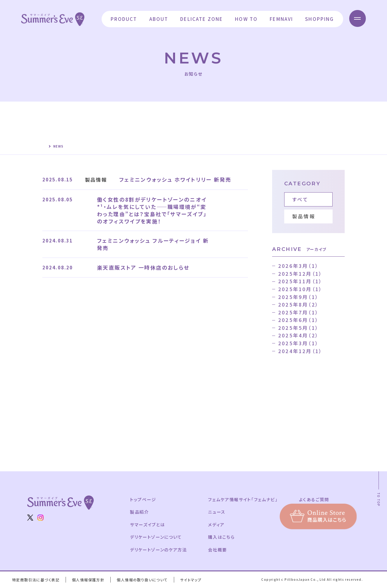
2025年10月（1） (300, 289)
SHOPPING (318, 19)
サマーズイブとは (148, 525)
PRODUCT (122, 19)
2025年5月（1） (298, 328)
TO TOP (379, 500)
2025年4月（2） (298, 335)
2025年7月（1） (298, 312)
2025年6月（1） (298, 320)
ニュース (218, 512)
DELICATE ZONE (200, 19)
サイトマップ (193, 580)
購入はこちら (223, 537)
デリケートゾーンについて (157, 537)
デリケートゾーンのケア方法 (159, 550)
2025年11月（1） (300, 281)
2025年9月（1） (298, 297)
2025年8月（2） (298, 304)
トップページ (143, 499)
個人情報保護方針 (89, 580)
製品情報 (304, 216)
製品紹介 (140, 512)
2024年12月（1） (300, 351)
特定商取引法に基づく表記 (36, 580)
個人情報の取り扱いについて (145, 580)
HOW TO (245, 19)
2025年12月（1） (300, 274)
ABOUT (157, 19)
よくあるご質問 (317, 499)
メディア (218, 525)
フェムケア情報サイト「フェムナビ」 (245, 499)
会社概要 (219, 550)
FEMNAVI (280, 19)
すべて (301, 199)
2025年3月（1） (298, 343)
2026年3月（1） (298, 266)
